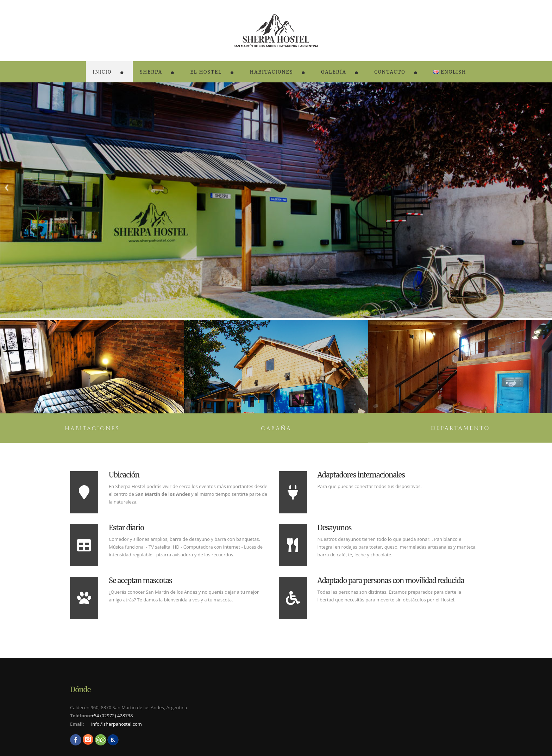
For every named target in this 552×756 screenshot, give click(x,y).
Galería (334, 72)
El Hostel (206, 72)
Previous (7, 188)
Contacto (390, 72)
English (450, 72)
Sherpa (151, 72)
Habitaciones (272, 72)
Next (545, 188)
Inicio (102, 72)
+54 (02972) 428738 (112, 716)
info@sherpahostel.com (117, 724)
